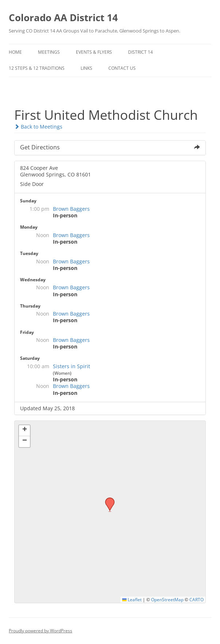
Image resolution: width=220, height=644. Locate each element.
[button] (107, 500)
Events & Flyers (94, 52)
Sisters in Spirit (72, 366)
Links (86, 68)
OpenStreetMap (167, 599)
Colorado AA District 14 (63, 18)
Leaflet (132, 599)
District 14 (140, 52)
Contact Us (122, 68)
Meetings (49, 52)
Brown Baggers (71, 209)
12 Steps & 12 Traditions (37, 68)
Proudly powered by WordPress (40, 631)
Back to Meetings (38, 127)
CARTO (196, 599)
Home (15, 52)
